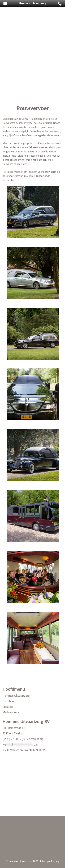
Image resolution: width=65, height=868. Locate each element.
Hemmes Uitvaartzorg (16, 696)
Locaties (8, 707)
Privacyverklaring (49, 862)
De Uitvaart (10, 701)
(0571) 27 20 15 (12, 739)
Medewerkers (11, 712)
